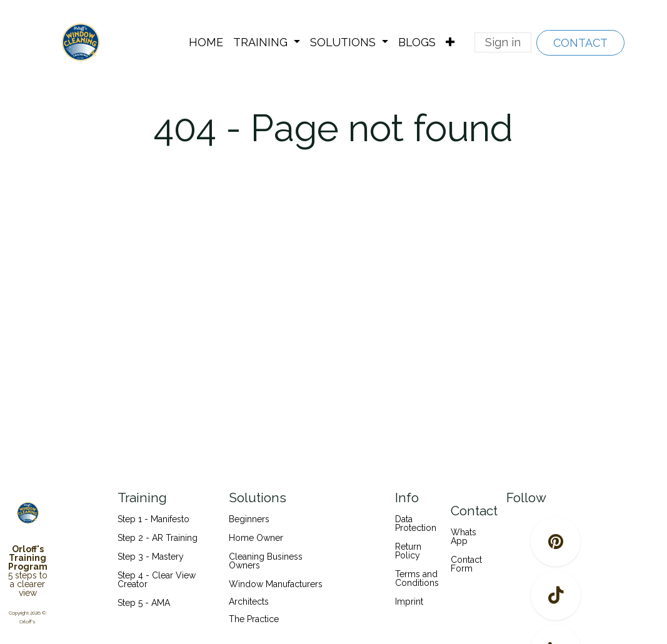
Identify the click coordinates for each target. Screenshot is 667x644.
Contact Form (466, 564)
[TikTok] (556, 595)
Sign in (503, 42)
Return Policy (408, 551)
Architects (249, 602)
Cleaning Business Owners (266, 561)
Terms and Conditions (417, 578)
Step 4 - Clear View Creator (157, 580)
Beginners (249, 519)
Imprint (409, 602)
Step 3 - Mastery (151, 557)
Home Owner (256, 538)
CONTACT (580, 43)
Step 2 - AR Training (158, 538)
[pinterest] (556, 542)
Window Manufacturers (276, 584)
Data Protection (416, 523)
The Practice (254, 619)
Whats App (464, 537)
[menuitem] (206, 42)
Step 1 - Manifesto (153, 519)
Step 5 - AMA (145, 603)
